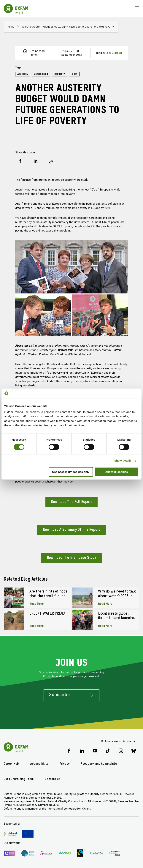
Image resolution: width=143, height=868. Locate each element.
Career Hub (11, 764)
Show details (123, 461)
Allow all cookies (116, 472)
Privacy (65, 764)
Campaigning (41, 74)
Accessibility (39, 764)
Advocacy (23, 74)
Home (11, 27)
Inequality (60, 74)
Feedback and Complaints (99, 764)
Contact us (53, 779)
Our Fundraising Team (19, 779)
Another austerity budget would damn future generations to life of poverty (68, 27)
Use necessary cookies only (71, 472)
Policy (75, 74)
